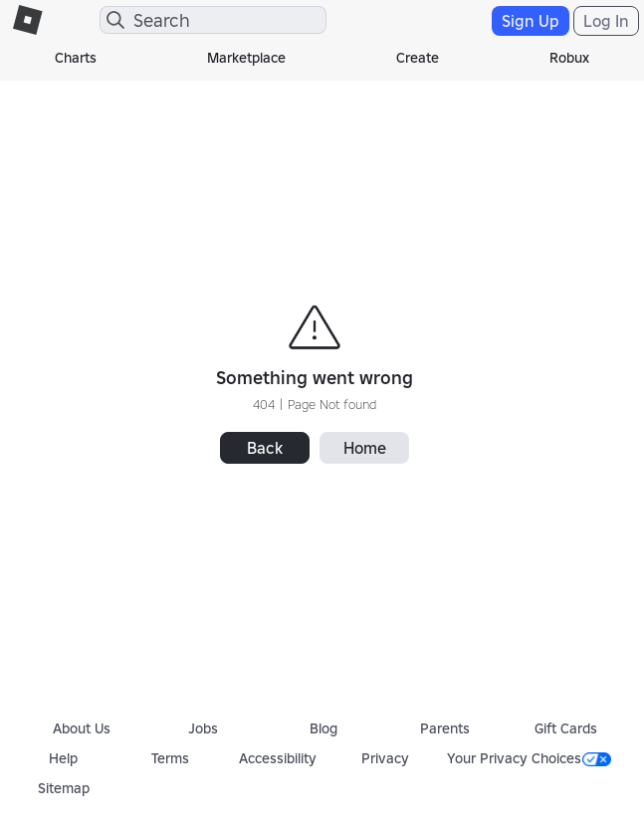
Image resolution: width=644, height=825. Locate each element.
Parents (445, 728)
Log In (606, 21)
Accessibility (278, 758)
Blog (323, 728)
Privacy (385, 758)
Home (365, 448)
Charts (76, 58)
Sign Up (531, 21)
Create (418, 58)
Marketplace (246, 58)
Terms (170, 758)
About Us (82, 728)
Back (265, 448)
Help (63, 758)
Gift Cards (566, 728)
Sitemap (64, 788)
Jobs (203, 728)
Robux (569, 58)
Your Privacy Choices (529, 758)
